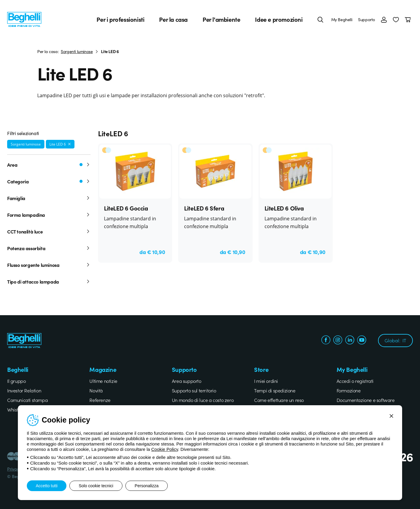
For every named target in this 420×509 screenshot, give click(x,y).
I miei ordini (266, 381)
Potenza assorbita (49, 248)
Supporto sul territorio (194, 390)
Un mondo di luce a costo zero (203, 400)
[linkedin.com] (350, 341)
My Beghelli (342, 19)
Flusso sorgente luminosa (49, 265)
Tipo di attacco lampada (49, 281)
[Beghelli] (24, 19)
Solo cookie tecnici (96, 486)
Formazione (349, 390)
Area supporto (187, 381)
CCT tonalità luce (49, 231)
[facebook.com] (326, 341)
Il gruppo (16, 381)
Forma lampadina (49, 215)
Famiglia (49, 198)
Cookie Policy (165, 449)
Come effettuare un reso (279, 400)
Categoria (49, 181)
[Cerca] (321, 19)
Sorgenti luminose (77, 51)
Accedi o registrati (355, 381)
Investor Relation (24, 390)
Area (49, 165)
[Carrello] (409, 19)
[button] (396, 19)
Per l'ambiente (221, 19)
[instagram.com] (338, 341)
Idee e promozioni (279, 19)
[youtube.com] (362, 341)
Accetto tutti (47, 486)
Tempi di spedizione (275, 390)
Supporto (367, 19)
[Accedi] (384, 19)
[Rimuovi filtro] (69, 144)
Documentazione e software (366, 400)
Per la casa (173, 19)
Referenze (100, 400)
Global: (395, 340)
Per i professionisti (120, 19)
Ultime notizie (103, 381)
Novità (96, 390)
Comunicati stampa (27, 400)
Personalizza (147, 486)
